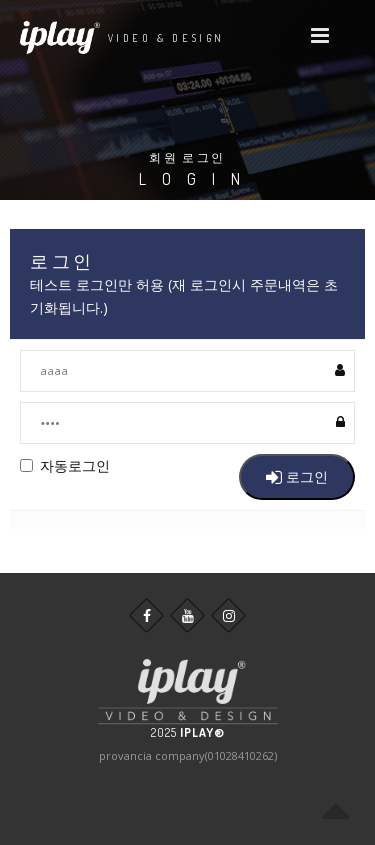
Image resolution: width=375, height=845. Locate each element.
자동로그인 (65, 465)
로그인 (297, 476)
